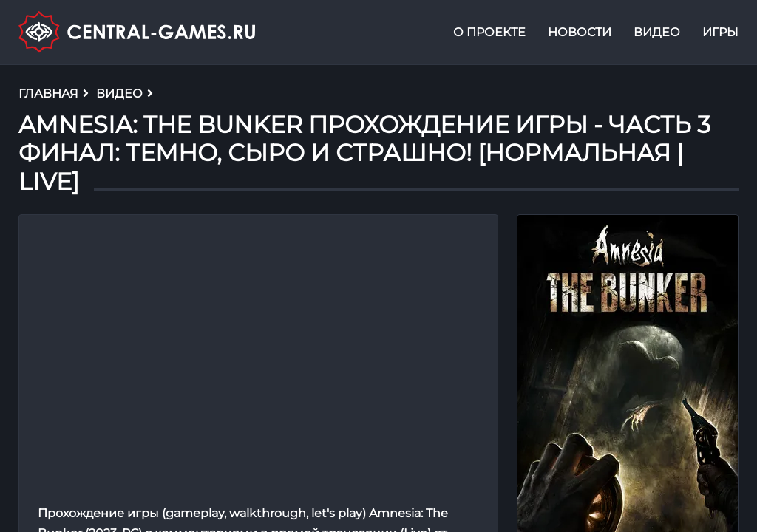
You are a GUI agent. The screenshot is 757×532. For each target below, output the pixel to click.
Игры (720, 32)
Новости (580, 32)
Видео (657, 32)
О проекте (489, 32)
